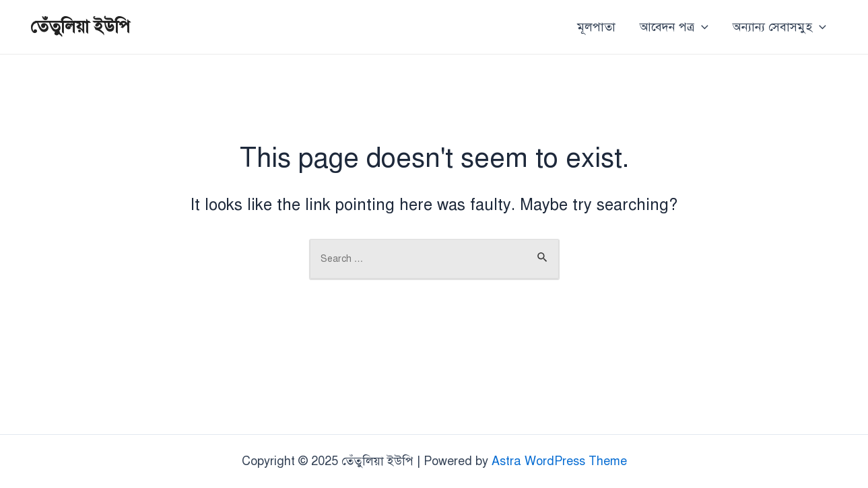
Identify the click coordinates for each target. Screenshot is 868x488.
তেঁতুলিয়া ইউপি (80, 26)
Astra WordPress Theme (559, 461)
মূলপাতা (596, 27)
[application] (701, 27)
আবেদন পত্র (674, 27)
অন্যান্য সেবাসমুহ (779, 27)
